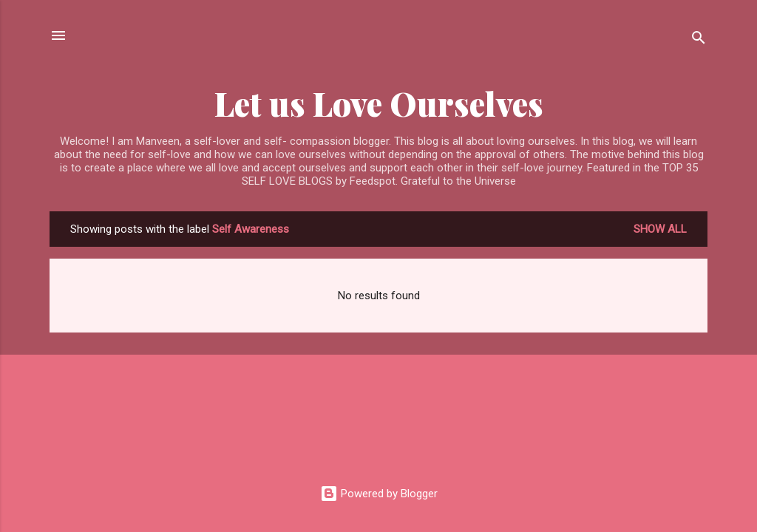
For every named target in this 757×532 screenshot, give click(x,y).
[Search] (699, 40)
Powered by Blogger (379, 494)
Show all (660, 229)
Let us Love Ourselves (379, 103)
